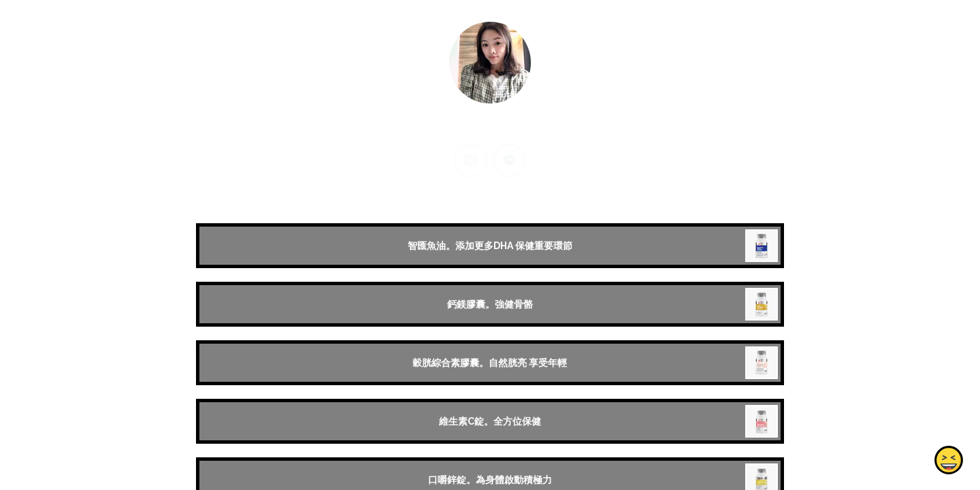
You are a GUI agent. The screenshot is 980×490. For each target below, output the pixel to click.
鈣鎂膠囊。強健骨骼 (490, 304)
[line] (509, 161)
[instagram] (471, 161)
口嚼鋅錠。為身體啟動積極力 (490, 480)
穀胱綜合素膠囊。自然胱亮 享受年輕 (490, 363)
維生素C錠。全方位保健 (490, 421)
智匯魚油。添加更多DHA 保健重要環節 (490, 246)
